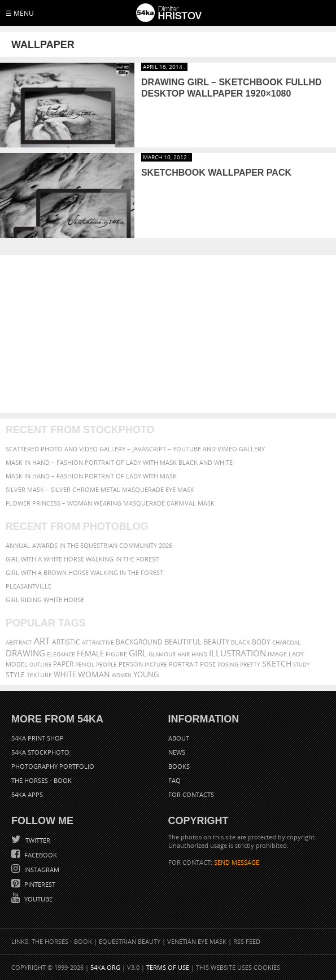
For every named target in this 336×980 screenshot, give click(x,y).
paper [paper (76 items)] (63, 664)
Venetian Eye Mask (197, 941)
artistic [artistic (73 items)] (66, 642)
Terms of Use (168, 967)
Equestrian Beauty (130, 941)
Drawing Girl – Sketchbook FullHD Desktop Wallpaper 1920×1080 (232, 88)
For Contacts (191, 794)
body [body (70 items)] (261, 642)
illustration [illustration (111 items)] (237, 653)
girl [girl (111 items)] (138, 653)
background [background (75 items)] (139, 642)
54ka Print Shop (38, 738)
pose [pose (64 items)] (208, 664)
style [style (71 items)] (15, 675)
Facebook (40, 855)
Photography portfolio (53, 766)
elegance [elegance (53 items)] (61, 654)
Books (179, 766)
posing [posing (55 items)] (228, 665)
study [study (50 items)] (301, 665)
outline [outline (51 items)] (40, 665)
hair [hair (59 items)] (184, 654)
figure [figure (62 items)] (116, 654)
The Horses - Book (42, 780)
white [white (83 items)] (65, 675)
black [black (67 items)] (241, 642)
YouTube (38, 899)
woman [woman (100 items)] (94, 674)
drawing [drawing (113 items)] (25, 653)
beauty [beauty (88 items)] (216, 642)
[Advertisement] (168, 334)
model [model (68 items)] (17, 664)
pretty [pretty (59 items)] (250, 664)
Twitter (37, 840)
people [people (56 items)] (106, 664)
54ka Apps (27, 794)
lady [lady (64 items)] (296, 654)
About (179, 738)
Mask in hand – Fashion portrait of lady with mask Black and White (119, 462)
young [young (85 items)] (146, 675)
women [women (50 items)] (122, 675)
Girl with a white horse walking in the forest (82, 559)
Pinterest (39, 884)
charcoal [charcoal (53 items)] (286, 643)
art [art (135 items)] (42, 641)
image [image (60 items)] (277, 654)
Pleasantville (29, 586)
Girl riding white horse (45, 600)
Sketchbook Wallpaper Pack (216, 173)
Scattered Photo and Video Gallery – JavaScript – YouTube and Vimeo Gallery (135, 449)
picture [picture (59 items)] (156, 664)
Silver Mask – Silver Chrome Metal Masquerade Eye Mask (100, 489)
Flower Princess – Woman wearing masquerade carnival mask (110, 503)
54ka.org (105, 967)
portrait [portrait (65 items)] (184, 664)
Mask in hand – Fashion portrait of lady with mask (91, 476)
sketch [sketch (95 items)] (277, 664)
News (177, 752)
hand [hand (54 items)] (199, 654)
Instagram (41, 870)
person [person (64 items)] (131, 664)
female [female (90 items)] (90, 654)
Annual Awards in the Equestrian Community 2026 (89, 545)
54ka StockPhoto (40, 752)
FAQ (174, 780)
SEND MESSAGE (237, 862)
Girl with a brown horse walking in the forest (84, 572)
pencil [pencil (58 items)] (85, 664)
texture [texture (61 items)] (39, 675)
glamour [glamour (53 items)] (162, 654)
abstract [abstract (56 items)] (19, 642)
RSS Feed (247, 941)
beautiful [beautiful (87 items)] (183, 642)
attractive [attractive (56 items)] (98, 642)
